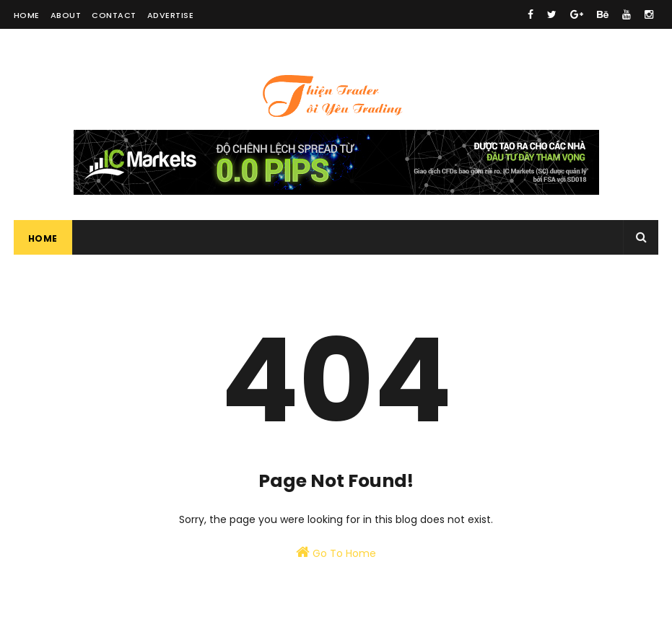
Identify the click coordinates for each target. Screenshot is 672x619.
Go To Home (336, 553)
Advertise (171, 15)
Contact (114, 15)
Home (27, 15)
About (66, 15)
